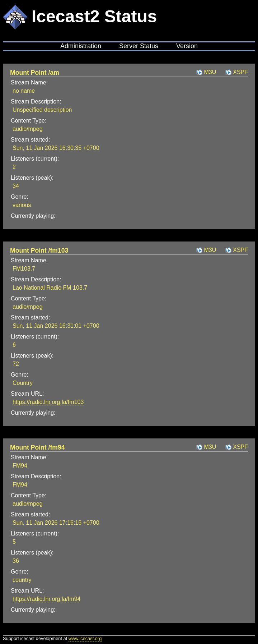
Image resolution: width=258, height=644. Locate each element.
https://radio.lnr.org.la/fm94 (46, 599)
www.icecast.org (85, 638)
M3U (210, 72)
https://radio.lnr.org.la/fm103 (48, 402)
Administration (81, 46)
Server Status (139, 46)
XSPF (240, 72)
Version (187, 46)
